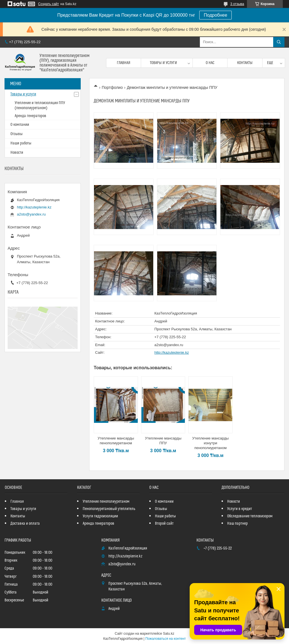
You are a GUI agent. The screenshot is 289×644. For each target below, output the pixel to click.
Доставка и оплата (25, 524)
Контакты (245, 63)
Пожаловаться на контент (166, 639)
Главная (124, 63)
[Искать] (279, 42)
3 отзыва (237, 4)
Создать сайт (49, 4)
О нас (210, 63)
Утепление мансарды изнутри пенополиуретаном (210, 443)
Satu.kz (168, 634)
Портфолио (112, 87)
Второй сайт (164, 524)
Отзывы (17, 134)
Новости (17, 153)
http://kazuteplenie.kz (172, 352)
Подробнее (215, 15)
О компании (20, 125)
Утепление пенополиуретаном (106, 502)
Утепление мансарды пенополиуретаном (116, 441)
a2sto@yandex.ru (169, 345)
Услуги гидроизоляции (100, 516)
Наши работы (21, 143)
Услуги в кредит (240, 509)
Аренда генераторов (30, 116)
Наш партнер (237, 524)
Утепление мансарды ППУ (163, 441)
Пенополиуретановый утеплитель (109, 509)
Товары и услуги (163, 63)
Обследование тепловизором (250, 516)
